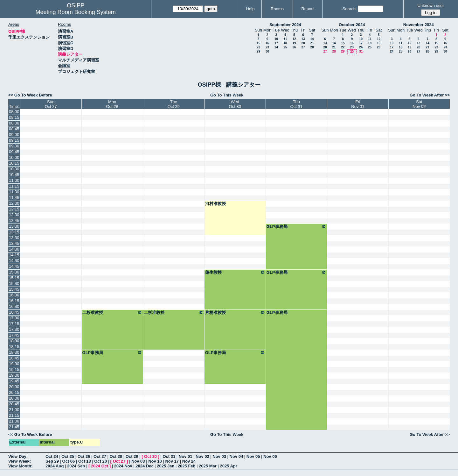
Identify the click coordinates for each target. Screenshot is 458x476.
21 (312, 43)
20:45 (14, 404)
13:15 (14, 232)
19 (294, 43)
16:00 (14, 295)
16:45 (14, 312)
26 (294, 47)
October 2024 (352, 25)
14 (312, 39)
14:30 (14, 261)
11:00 (14, 180)
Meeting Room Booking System (76, 12)
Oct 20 (101, 461)
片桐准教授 (235, 312)
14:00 (14, 249)
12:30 (14, 215)
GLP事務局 (296, 226)
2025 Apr (228, 466)
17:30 (14, 329)
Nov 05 (253, 456)
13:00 (14, 226)
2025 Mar (208, 466)
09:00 (14, 135)
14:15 (14, 255)
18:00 (14, 341)
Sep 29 (52, 461)
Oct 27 (100, 456)
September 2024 (285, 25)
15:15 (14, 278)
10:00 (14, 157)
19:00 (14, 364)
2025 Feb (187, 466)
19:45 (14, 381)
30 (267, 51)
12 (294, 39)
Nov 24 (189, 461)
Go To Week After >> (430, 95)
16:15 (14, 301)
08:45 (14, 129)
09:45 (14, 152)
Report (307, 9)
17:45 (14, 335)
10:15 (14, 163)
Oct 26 (84, 456)
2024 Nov (123, 466)
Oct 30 (150, 456)
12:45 (14, 220)
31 (361, 51)
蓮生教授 (235, 272)
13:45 (14, 243)
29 (258, 51)
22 (258, 47)
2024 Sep (76, 466)
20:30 (14, 398)
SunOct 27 (51, 104)
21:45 (14, 427)
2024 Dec (144, 466)
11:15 (14, 186)
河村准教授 (215, 204)
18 (285, 43)
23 (267, 47)
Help (250, 9)
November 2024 (419, 25)
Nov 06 (270, 456)
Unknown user (431, 6)
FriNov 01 (358, 104)
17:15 (14, 324)
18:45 (14, 358)
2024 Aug (55, 466)
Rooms (277, 9)
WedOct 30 (235, 104)
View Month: (20, 466)
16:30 (14, 306)
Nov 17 (172, 461)
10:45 (14, 175)
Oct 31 (169, 456)
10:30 (14, 169)
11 (285, 39)
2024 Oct (100, 466)
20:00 (14, 387)
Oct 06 (69, 461)
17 (276, 43)
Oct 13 (85, 461)
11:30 (14, 192)
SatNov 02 (419, 104)
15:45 (14, 289)
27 (303, 47)
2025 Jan (166, 466)
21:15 (14, 415)
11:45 (14, 198)
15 (258, 43)
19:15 (14, 369)
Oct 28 (116, 456)
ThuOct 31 (296, 104)
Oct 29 (132, 456)
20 (303, 43)
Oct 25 (68, 456)
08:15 (14, 117)
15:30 (14, 284)
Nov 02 (202, 456)
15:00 (14, 272)
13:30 (14, 238)
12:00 (14, 203)
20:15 (14, 392)
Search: (350, 9)
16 (267, 43)
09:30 (14, 146)
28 (312, 47)
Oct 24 (52, 456)
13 (303, 39)
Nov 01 (186, 456)
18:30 (14, 352)
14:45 (14, 266)
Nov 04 (236, 456)
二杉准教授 (112, 312)
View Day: (18, 456)
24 (276, 47)
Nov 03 (219, 456)
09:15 (14, 140)
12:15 (14, 209)
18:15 (14, 347)
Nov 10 (155, 461)
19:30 (14, 375)
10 (276, 39)
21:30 (14, 421)
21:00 (14, 410)
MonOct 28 (112, 104)
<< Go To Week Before (30, 95)
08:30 (14, 123)
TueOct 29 (174, 104)
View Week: (20, 461)
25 (285, 47)
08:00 (14, 112)
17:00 (14, 318)
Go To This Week (227, 95)
